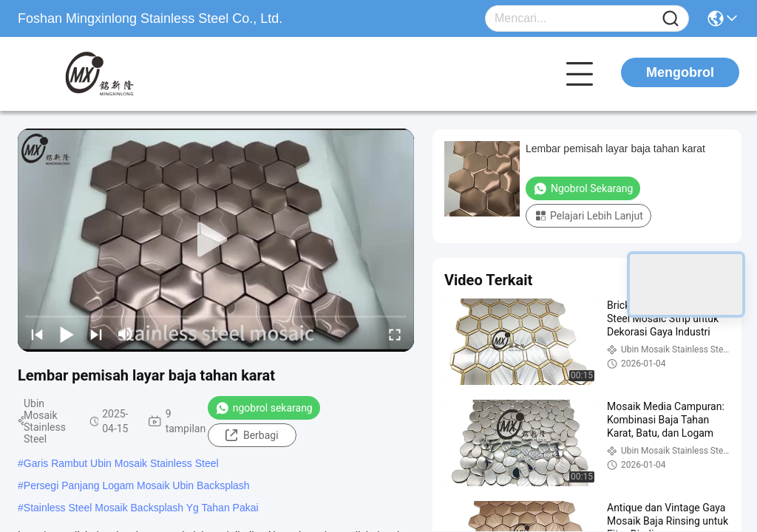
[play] (216, 240)
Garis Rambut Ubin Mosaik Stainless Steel (121, 463)
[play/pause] (67, 334)
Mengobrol (680, 72)
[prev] (37, 334)
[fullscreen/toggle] (395, 334)
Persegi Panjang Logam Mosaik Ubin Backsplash (137, 485)
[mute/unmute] (126, 334)
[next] (96, 334)
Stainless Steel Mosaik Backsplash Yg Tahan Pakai (141, 508)
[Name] (671, 19)
